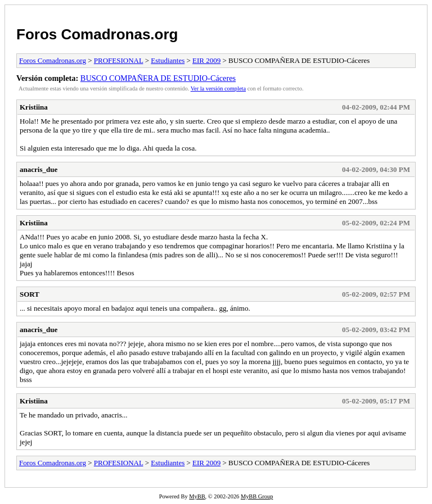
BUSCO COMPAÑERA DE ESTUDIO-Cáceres (158, 78)
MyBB (197, 496)
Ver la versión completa (218, 88)
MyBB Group (257, 496)
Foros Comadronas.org (97, 34)
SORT (30, 294)
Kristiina (34, 107)
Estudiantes (168, 60)
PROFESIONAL (119, 60)
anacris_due (39, 169)
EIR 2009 (206, 60)
